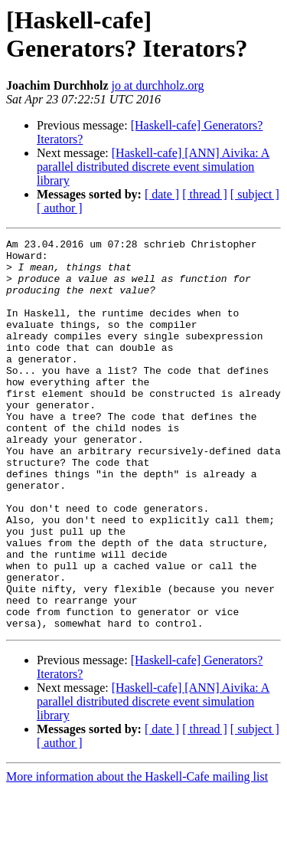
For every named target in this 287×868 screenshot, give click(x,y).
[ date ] (162, 194)
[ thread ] (205, 194)
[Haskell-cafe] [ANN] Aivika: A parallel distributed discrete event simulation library (153, 167)
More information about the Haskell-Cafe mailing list (137, 855)
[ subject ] (255, 194)
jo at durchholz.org (157, 85)
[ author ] (60, 208)
